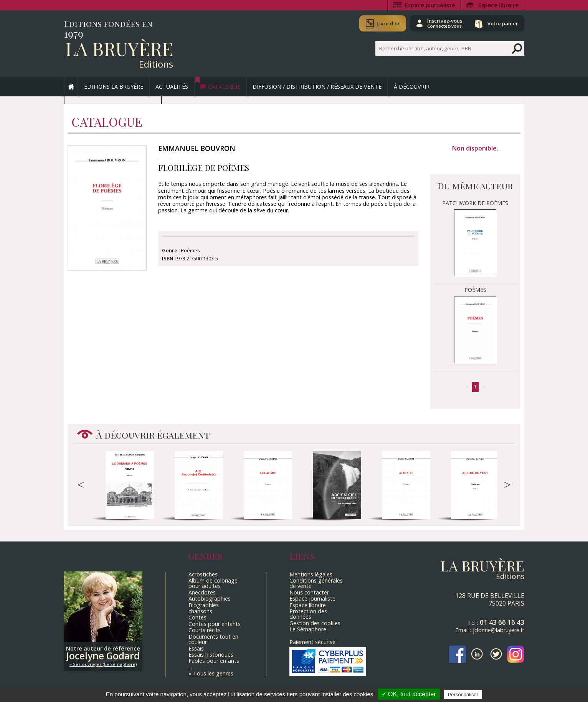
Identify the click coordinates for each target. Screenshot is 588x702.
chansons (200, 611)
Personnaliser (463, 695)
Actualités (172, 87)
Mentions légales (311, 574)
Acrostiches (203, 574)
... (190, 667)
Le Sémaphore (308, 629)
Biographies (204, 605)
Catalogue (224, 87)
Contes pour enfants (215, 624)
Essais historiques (211, 655)
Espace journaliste (430, 5)
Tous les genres (213, 673)
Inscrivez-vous (444, 23)
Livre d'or (387, 23)
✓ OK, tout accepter (409, 694)
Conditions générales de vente (316, 583)
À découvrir (412, 87)
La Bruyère (119, 48)
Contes (197, 617)
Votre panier (502, 23)
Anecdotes (202, 592)
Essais (196, 648)
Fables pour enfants (214, 661)
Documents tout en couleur (213, 639)
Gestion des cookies (315, 623)
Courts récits (205, 630)
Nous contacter (309, 592)
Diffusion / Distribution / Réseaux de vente (317, 87)
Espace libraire (498, 5)
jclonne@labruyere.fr (499, 630)
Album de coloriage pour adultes (213, 583)
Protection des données (308, 614)
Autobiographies (210, 599)
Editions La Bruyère (114, 87)
